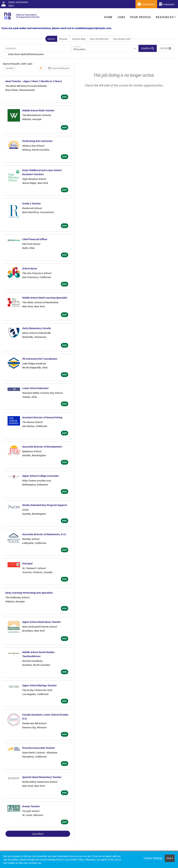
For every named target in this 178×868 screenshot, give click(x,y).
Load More (38, 834)
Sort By (9, 68)
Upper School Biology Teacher (39, 685)
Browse (63, 39)
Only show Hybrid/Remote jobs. (26, 54)
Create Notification (59, 68)
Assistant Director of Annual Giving (42, 417)
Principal (27, 563)
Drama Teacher (31, 806)
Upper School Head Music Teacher (42, 622)
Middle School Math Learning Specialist (45, 298)
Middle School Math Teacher (38, 110)
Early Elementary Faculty (37, 328)
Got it (170, 858)
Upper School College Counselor (41, 476)
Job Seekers (146, 4)
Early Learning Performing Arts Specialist (29, 593)
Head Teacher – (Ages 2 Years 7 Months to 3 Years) (34, 81)
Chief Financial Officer (35, 239)
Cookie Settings (153, 858)
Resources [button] (165, 17)
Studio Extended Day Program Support (45, 505)
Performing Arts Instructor (37, 141)
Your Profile (141, 17)
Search (51, 39)
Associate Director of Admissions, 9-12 (44, 534)
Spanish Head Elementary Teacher (42, 777)
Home (108, 17)
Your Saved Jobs (122, 39)
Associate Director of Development (42, 447)
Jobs (121, 17)
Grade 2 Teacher (32, 203)
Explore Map (79, 39)
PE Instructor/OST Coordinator (40, 359)
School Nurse (30, 268)
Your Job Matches (99, 39)
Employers (167, 4)
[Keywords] (38, 48)
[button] (165, 48)
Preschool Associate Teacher (39, 748)
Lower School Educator (35, 388)
